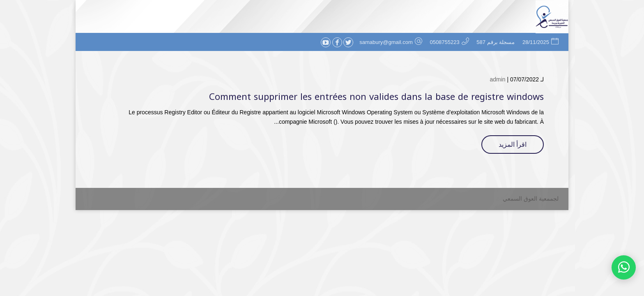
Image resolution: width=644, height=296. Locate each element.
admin (497, 79)
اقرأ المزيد (513, 145)
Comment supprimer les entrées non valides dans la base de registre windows (376, 97)
